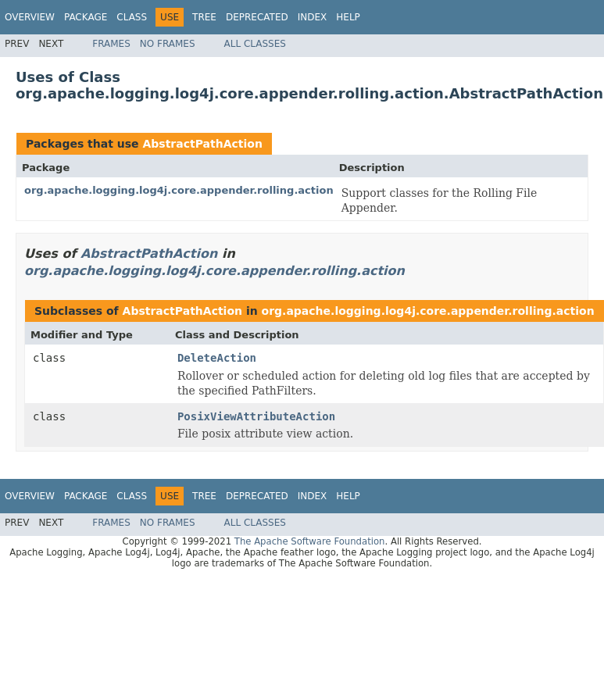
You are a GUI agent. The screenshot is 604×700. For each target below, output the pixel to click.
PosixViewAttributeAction (256, 416)
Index (313, 17)
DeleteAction (217, 358)
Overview (30, 17)
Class (132, 17)
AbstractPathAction (202, 144)
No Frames (168, 44)
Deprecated (257, 17)
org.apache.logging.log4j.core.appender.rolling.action (179, 190)
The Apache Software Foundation (310, 541)
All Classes (255, 44)
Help (348, 17)
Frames (111, 44)
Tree (204, 17)
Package (86, 17)
